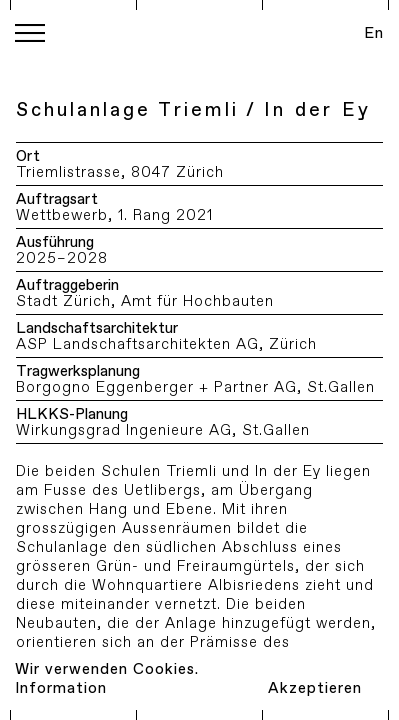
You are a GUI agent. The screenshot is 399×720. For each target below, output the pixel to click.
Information (61, 688)
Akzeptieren (315, 688)
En (374, 33)
